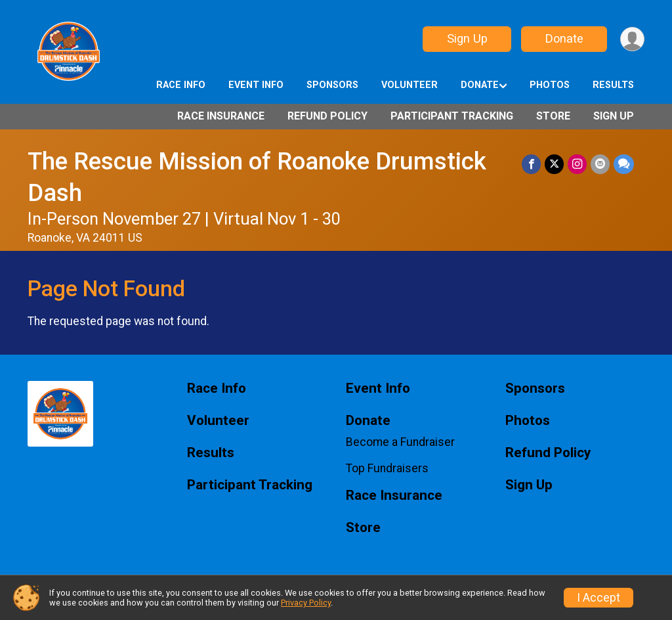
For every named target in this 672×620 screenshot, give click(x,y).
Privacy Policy (306, 603)
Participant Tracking (452, 116)
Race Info (181, 85)
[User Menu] (632, 39)
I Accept (598, 598)
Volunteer (409, 85)
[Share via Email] (600, 164)
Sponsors (332, 85)
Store (553, 116)
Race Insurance (221, 116)
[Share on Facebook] (531, 164)
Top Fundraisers (387, 468)
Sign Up (467, 38)
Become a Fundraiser (400, 442)
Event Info (256, 85)
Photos (550, 85)
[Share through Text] (624, 164)
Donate (564, 38)
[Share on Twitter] (554, 164)
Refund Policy (327, 116)
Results (613, 85)
